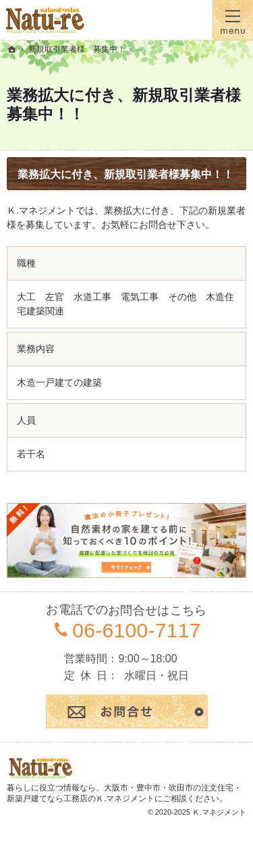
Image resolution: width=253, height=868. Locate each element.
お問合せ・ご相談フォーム (127, 712)
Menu (233, 20)
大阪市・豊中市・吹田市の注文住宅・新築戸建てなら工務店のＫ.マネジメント (124, 793)
